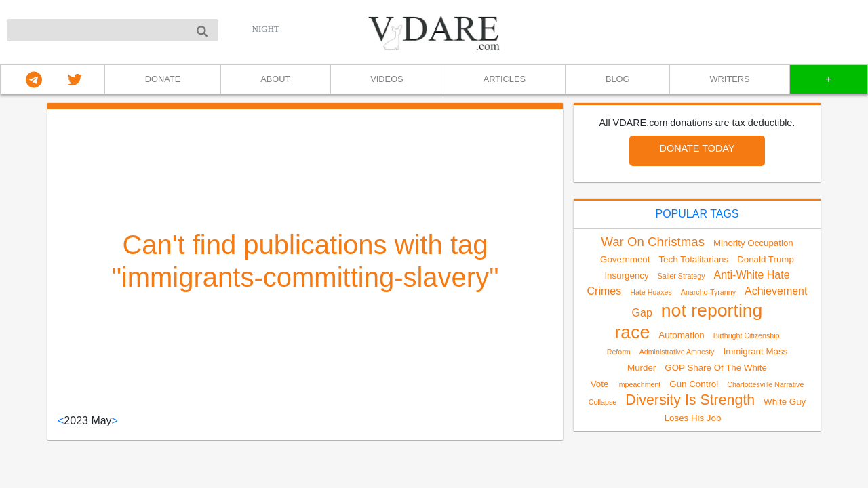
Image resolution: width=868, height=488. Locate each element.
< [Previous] (61, 421)
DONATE (163, 79)
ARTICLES (505, 79)
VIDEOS (387, 79)
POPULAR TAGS (697, 214)
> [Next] (115, 421)
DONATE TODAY (697, 148)
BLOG (618, 79)
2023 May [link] (87, 421)
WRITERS (730, 79)
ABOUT (275, 79)
